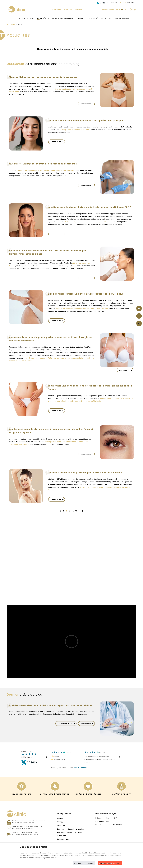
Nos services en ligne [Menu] (106, 816)
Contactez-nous (122, 18)
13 (76, 513)
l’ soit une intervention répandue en (47, 170)
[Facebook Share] (139, 316)
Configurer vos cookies (84, 863)
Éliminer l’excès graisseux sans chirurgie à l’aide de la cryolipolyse (87, 296)
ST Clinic (31, 18)
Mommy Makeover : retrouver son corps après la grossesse (44, 77)
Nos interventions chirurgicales (62, 18)
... (73, 513)
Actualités (41, 18)
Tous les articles (65, 726)
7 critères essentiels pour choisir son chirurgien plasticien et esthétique (52, 708)
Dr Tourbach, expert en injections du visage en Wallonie (89, 222)
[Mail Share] (139, 308)
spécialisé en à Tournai (83, 311)
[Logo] (18, 9)
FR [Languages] (122, 10)
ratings (27, 760)
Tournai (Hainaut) (77, 9)
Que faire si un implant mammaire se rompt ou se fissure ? (44, 164)
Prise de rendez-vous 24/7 (106, 820)
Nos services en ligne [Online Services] (110, 10)
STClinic (11, 25)
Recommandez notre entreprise (109, 827)
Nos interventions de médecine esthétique (95, 18)
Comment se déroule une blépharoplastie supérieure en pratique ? (87, 120)
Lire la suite (86, 104)
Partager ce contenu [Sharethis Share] (139, 323)
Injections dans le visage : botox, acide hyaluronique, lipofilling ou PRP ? (90, 207)
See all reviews (81, 770)
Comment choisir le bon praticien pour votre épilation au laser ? (86, 475)
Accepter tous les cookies (110, 863)
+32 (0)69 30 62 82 (60, 9)
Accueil (22, 18)
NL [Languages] (126, 10)
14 (80, 513)
